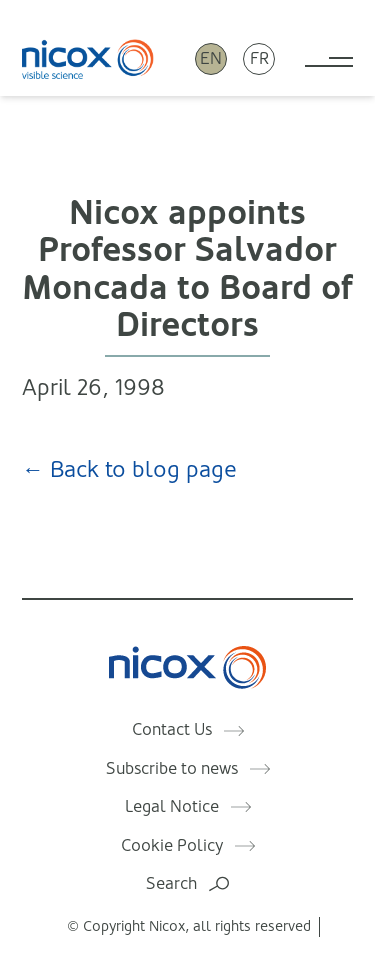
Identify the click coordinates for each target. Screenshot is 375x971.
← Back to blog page (129, 469)
